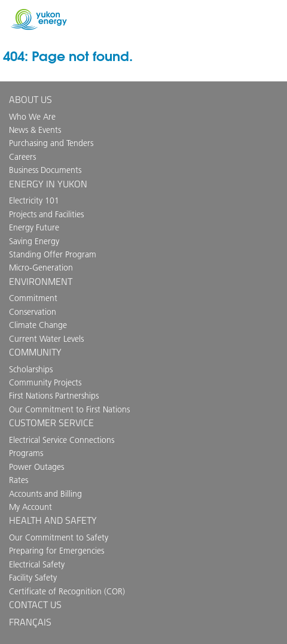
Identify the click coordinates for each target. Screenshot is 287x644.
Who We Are (32, 117)
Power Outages (36, 467)
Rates (19, 480)
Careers (22, 157)
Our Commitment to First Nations (69, 409)
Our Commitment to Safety (59, 537)
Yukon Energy (39, 19)
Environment (41, 281)
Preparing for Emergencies (57, 551)
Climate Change (38, 325)
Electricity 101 (34, 201)
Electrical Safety (37, 564)
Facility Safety (33, 578)
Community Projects (45, 382)
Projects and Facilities (46, 214)
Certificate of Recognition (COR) (67, 591)
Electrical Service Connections (62, 440)
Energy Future (34, 227)
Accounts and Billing (45, 494)
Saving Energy (34, 241)
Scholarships (31, 369)
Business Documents (45, 170)
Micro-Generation (41, 268)
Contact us (35, 604)
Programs (26, 453)
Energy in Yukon (48, 184)
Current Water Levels (46, 339)
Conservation (33, 312)
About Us (30, 99)
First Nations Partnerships (54, 396)
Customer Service (51, 423)
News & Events (35, 130)
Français (30, 622)
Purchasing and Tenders (51, 143)
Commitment (33, 298)
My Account (30, 507)
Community (35, 352)
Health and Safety (53, 520)
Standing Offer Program (53, 254)
